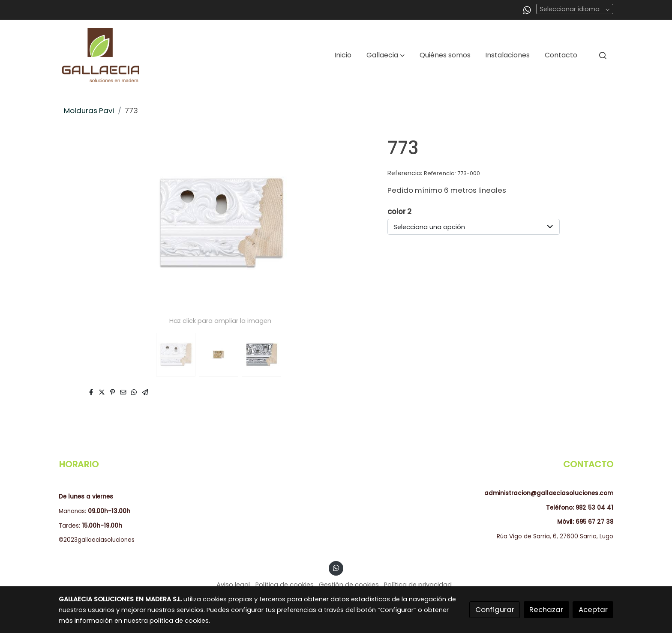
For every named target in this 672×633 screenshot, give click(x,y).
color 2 (399, 212)
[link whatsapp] (527, 9)
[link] (101, 55)
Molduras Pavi (89, 110)
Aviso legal (233, 585)
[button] (385, 55)
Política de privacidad (418, 585)
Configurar (495, 609)
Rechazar (546, 609)
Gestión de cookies (349, 585)
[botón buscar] (603, 55)
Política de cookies (285, 585)
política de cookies (179, 621)
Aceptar (593, 609)
